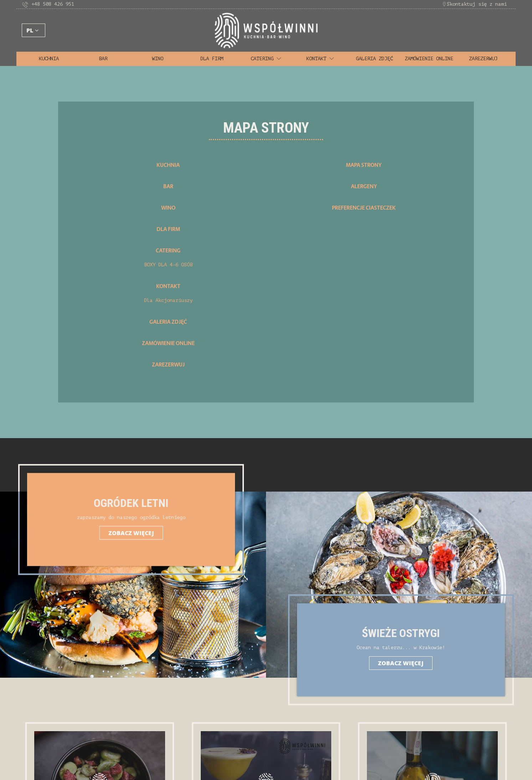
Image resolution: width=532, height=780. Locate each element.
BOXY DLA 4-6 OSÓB (168, 265)
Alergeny (364, 186)
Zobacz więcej (136, 533)
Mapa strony (364, 165)
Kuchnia (49, 59)
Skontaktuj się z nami (474, 4)
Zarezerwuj (483, 59)
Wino (158, 59)
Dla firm (212, 59)
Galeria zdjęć (374, 59)
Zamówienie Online (429, 59)
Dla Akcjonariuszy (168, 300)
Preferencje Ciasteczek (364, 208)
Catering (266, 59)
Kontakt (320, 59)
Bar (103, 59)
